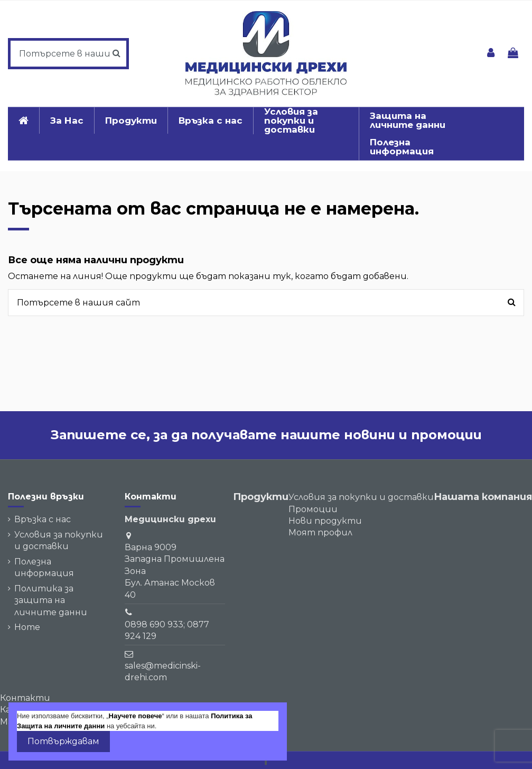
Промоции (313, 509)
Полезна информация (44, 567)
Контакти (25, 698)
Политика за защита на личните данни (51, 600)
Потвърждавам (63, 741)
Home (27, 627)
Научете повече (136, 716)
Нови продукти (325, 521)
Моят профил (320, 532)
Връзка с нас (43, 519)
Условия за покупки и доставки (59, 540)
